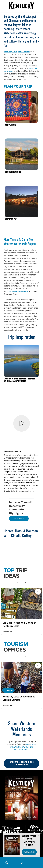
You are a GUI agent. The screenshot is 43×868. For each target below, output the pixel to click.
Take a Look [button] (29, 852)
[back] (18, 582)
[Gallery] (21, 611)
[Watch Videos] (19, 519)
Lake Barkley (24, 52)
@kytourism (31, 744)
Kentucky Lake (10, 52)
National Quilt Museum (18, 291)
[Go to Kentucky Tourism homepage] (22, 6)
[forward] (25, 582)
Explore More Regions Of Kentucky (22, 763)
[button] (7, 863)
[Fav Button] (38, 592)
